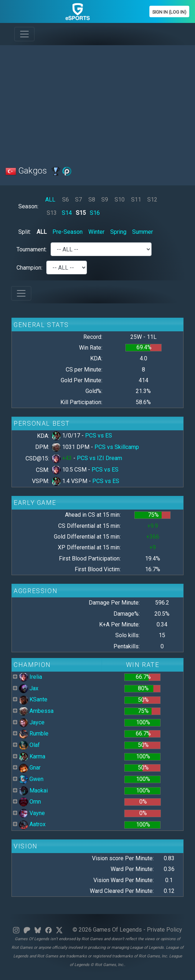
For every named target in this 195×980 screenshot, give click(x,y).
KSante (33, 699)
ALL (50, 200)
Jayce (32, 722)
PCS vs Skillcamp (117, 447)
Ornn (30, 802)
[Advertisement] (98, 101)
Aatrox (32, 824)
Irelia (31, 677)
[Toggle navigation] (24, 34)
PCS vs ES (99, 435)
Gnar (30, 768)
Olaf (29, 745)
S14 (67, 213)
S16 (95, 213)
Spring (118, 232)
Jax (29, 688)
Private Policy (164, 930)
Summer (143, 232)
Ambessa (36, 711)
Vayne (32, 813)
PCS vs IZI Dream (99, 458)
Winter (96, 232)
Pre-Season (68, 232)
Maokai (33, 790)
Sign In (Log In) (169, 12)
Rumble (34, 733)
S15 (81, 213)
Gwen (31, 779)
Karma (32, 756)
